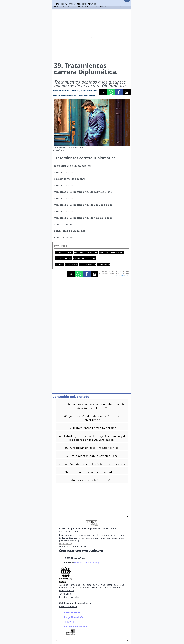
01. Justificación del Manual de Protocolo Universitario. (93, 418)
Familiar (72, 4)
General (60, 264)
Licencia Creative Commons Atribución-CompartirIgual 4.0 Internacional (92, 589)
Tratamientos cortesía (84, 258)
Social (61, 4)
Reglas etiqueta (63, 258)
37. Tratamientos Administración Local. (92, 456)
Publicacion (104, 264)
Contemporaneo (88, 264)
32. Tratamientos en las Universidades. (92, 472)
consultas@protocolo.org (87, 562)
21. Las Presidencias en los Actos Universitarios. (92, 464)
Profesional (71, 264)
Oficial (93, 4)
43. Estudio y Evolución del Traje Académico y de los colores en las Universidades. (93, 438)
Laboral (83, 4)
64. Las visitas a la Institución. (92, 480)
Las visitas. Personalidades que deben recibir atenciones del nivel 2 (93, 406)
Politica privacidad (69, 597)
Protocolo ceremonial (86, 252)
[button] (103, 92)
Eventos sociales (64, 252)
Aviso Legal (65, 594)
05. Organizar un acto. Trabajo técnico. (92, 448)
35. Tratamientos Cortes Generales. (92, 428)
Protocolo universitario (111, 252)
